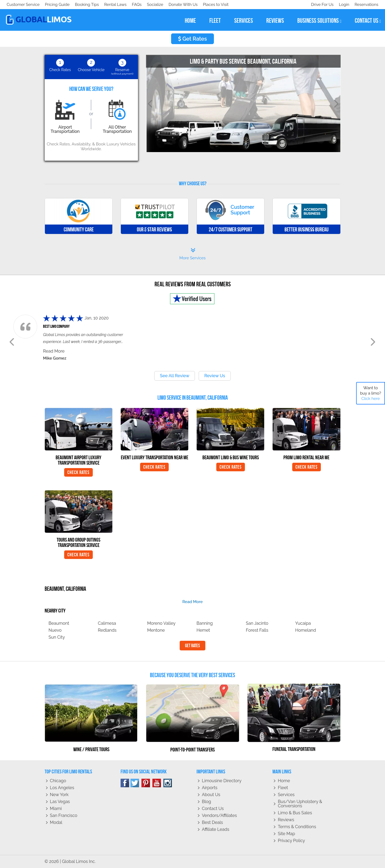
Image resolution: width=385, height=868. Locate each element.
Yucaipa (303, 623)
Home (284, 781)
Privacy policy (291, 841)
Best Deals (212, 822)
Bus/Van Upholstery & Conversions (300, 804)
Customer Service (23, 5)
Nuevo (55, 630)
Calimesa (107, 623)
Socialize (54, 5)
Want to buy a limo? (371, 393)
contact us (368, 21)
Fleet (283, 788)
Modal (56, 822)
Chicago (58, 781)
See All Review (175, 376)
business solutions (319, 21)
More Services (192, 254)
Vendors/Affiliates (219, 815)
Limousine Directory (222, 781)
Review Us (215, 376)
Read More (54, 351)
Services (286, 795)
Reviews (286, 820)
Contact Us (213, 809)
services (244, 21)
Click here (370, 399)
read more (192, 602)
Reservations (366, 5)
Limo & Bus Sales (295, 813)
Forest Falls (257, 630)
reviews (275, 21)
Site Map (286, 834)
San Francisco (64, 815)
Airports (210, 788)
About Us (211, 795)
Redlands (107, 630)
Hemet (203, 630)
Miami (56, 809)
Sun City (57, 637)
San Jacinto (257, 623)
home (190, 21)
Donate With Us (83, 5)
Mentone (156, 630)
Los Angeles (62, 788)
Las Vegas (60, 802)
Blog (206, 802)
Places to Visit (117, 5)
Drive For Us (320, 5)
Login (343, 5)
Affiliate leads (215, 829)
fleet (215, 21)
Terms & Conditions (297, 827)
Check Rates (78, 472)
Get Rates (192, 39)
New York (59, 795)
